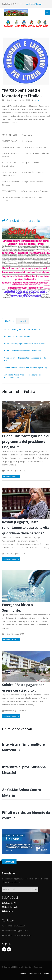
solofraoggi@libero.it (34, 4)
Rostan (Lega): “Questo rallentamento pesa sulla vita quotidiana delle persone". (26, 527)
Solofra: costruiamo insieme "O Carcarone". (23, 351)
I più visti (23, 321)
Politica (36, 100)
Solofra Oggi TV (9, 903)
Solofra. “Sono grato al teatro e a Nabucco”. (23, 329)
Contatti (23, 974)
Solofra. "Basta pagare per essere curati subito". (25, 344)
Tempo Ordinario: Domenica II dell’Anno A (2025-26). (26, 368)
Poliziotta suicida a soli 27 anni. (17, 337)
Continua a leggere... (11, 476)
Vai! (35, 889)
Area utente (44, 974)
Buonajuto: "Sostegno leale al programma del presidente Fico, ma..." (26, 441)
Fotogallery (8, 911)
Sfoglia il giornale (10, 907)
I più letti (9, 321)
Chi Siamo (33, 974)
